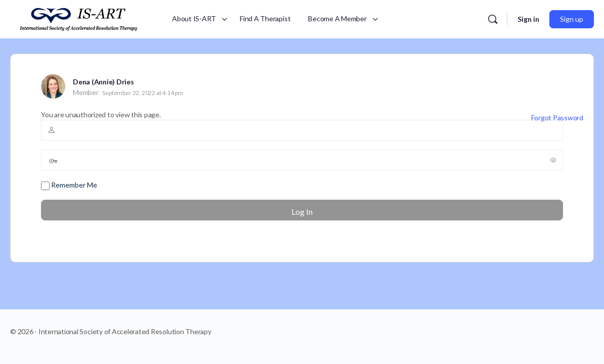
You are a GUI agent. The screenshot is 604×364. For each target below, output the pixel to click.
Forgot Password (557, 118)
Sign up (572, 19)
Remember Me (69, 185)
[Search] (493, 19)
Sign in (528, 19)
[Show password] (553, 160)
